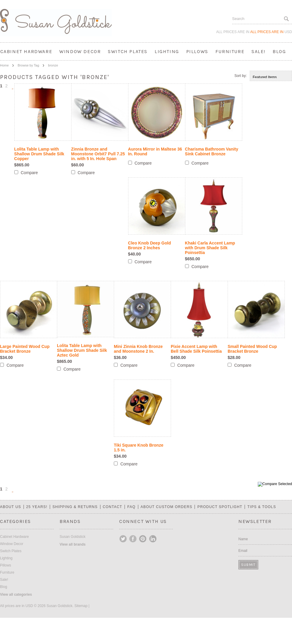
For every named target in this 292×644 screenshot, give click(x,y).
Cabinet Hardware (26, 51)
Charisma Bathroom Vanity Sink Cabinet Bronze (212, 151)
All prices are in (271, 32)
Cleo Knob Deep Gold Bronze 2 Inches (150, 245)
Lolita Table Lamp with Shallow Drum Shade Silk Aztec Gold (82, 350)
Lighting (167, 51)
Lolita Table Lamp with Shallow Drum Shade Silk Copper (39, 154)
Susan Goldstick (73, 537)
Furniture (230, 51)
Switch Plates (128, 51)
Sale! (258, 51)
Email (243, 551)
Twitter (123, 539)
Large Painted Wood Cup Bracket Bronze (25, 349)
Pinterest (143, 539)
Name (243, 539)
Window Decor (80, 51)
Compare (29, 173)
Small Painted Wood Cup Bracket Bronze (252, 349)
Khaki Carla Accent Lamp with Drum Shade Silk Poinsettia (210, 248)
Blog (279, 51)
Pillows (197, 51)
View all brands (73, 544)
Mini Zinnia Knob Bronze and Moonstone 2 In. (138, 349)
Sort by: (241, 76)
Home (4, 65)
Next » (13, 89)
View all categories (16, 595)
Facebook (133, 539)
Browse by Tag (28, 65)
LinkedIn (153, 539)
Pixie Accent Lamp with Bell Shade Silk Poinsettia (196, 349)
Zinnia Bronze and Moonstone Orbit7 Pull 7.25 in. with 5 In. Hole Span (98, 154)
